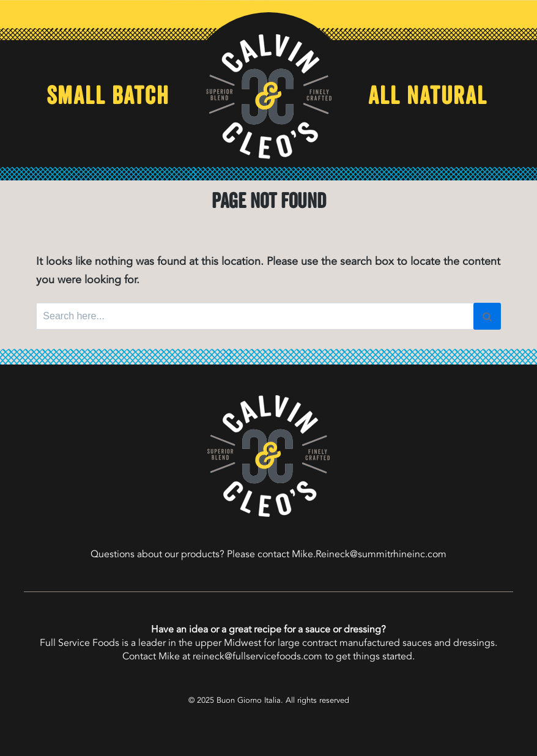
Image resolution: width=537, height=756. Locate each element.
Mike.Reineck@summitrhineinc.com (369, 554)
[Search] (487, 316)
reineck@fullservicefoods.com (257, 656)
